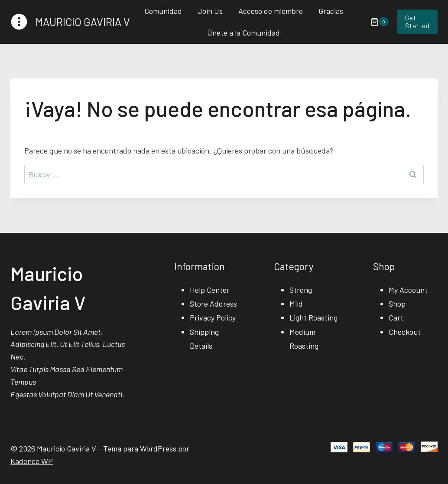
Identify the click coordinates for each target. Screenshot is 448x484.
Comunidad (163, 11)
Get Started (417, 22)
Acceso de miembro (271, 11)
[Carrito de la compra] (375, 22)
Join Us (210, 11)
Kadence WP (32, 461)
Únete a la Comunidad (243, 33)
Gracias (331, 11)
